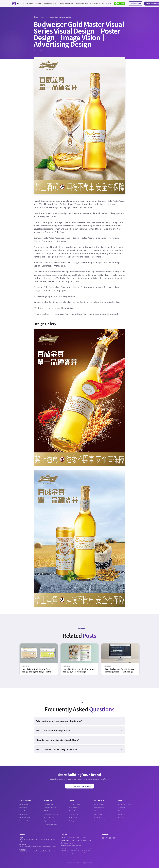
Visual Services (82, 3)
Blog (42, 17)
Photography (73, 821)
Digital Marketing (49, 804)
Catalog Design (73, 814)
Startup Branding (25, 811)
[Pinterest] (114, 838)
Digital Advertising (50, 821)
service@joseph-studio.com (73, 846)
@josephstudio (68, 843)
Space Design (98, 814)
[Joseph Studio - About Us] (20, 4)
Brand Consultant (25, 821)
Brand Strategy (24, 804)
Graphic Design (73, 811)
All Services (122, 808)
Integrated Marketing (50, 808)
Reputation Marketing (51, 824)
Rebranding (23, 808)
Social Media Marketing (51, 814)
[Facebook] (103, 838)
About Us (39, 3)
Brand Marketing (51, 3)
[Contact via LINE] (120, 4)
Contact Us (122, 814)
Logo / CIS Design (74, 804)
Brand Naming (24, 814)
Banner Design (73, 817)
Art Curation (97, 817)
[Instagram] (107, 838)
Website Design (98, 804)
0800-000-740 (71, 838)
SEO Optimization (50, 811)
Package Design (74, 808)
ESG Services (97, 811)
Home (31, 3)
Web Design (95, 3)
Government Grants (100, 821)
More (104, 3)
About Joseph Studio (125, 804)
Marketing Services (67, 3)
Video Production (99, 808)
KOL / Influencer (49, 817)
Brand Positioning (25, 817)
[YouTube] (110, 838)
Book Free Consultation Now (80, 786)
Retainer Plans (136, 4)
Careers (121, 817)
